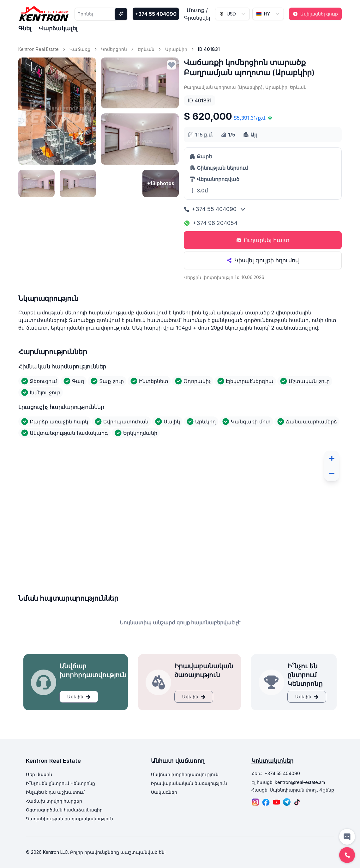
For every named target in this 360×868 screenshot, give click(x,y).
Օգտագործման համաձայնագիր (64, 810)
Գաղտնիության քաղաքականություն (69, 819)
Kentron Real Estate (39, 49)
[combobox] (232, 14)
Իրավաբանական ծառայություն (189, 783)
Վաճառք (80, 49)
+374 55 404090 (156, 14)
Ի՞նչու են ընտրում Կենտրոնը (60, 783)
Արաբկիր (176, 49)
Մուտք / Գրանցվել (197, 14)
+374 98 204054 (211, 223)
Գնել (25, 28)
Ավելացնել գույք (315, 14)
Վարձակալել (58, 28)
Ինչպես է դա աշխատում (55, 792)
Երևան (146, 49)
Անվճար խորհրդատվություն (185, 774)
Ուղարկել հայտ (263, 240)
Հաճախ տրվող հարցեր (54, 801)
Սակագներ (164, 792)
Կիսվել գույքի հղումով (263, 260)
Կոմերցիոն (114, 49)
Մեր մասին (39, 774)
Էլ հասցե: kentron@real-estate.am (288, 782)
